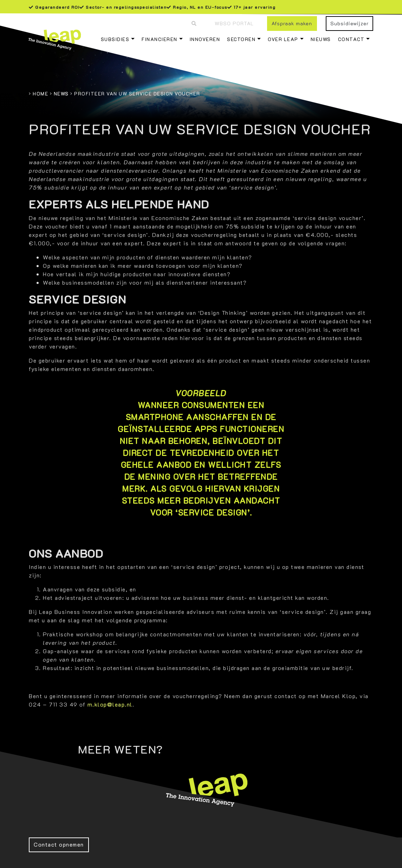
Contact (351, 39)
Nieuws (321, 39)
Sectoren (241, 39)
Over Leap (283, 39)
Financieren (160, 39)
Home (40, 94)
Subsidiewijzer (349, 23)
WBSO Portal (234, 23)
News (61, 94)
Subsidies (115, 39)
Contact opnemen (59, 844)
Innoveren (205, 39)
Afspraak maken (292, 23)
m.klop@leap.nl (110, 704)
